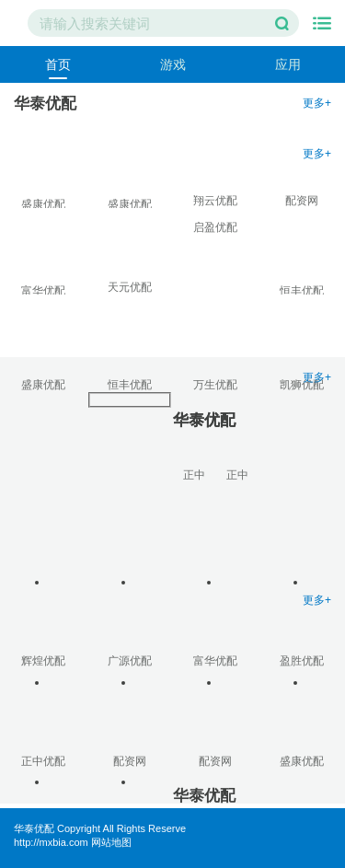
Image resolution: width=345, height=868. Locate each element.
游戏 (173, 64)
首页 (58, 64)
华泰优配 (34, 828)
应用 (288, 64)
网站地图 (111, 842)
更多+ (317, 103)
